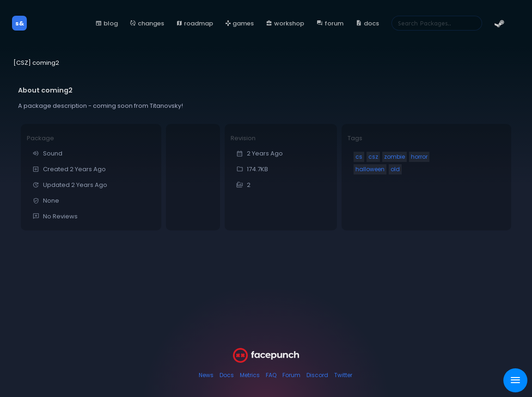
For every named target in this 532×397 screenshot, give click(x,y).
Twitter (343, 375)
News (206, 375)
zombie (394, 157)
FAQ (271, 375)
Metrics (250, 375)
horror (419, 157)
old (395, 169)
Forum (291, 375)
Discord (317, 375)
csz (373, 157)
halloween (370, 169)
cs (359, 157)
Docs (227, 375)
